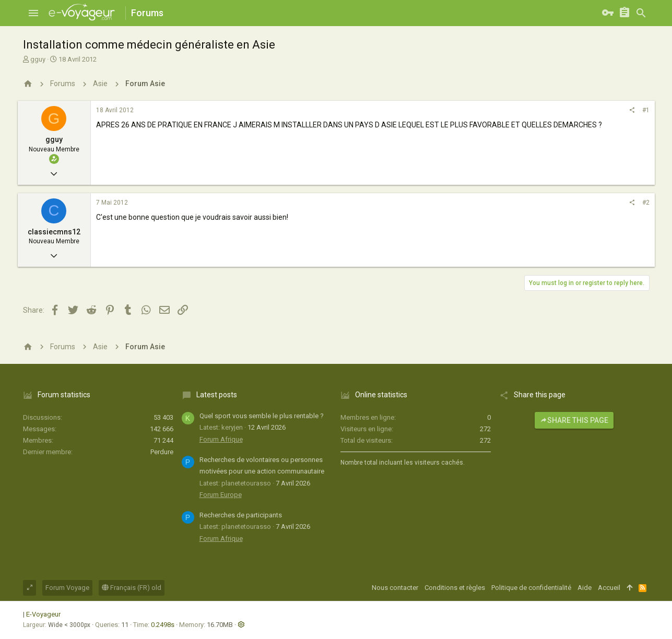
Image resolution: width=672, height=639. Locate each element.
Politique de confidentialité (531, 588)
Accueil (609, 588)
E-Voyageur (43, 614)
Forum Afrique (221, 439)
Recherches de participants (241, 515)
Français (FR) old (132, 588)
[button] (33, 13)
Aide (585, 588)
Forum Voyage (67, 588)
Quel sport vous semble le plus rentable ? (262, 416)
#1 (646, 110)
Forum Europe (221, 495)
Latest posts (217, 395)
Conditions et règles (455, 588)
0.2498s (163, 625)
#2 (646, 203)
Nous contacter (395, 588)
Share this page (574, 420)
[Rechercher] (641, 13)
